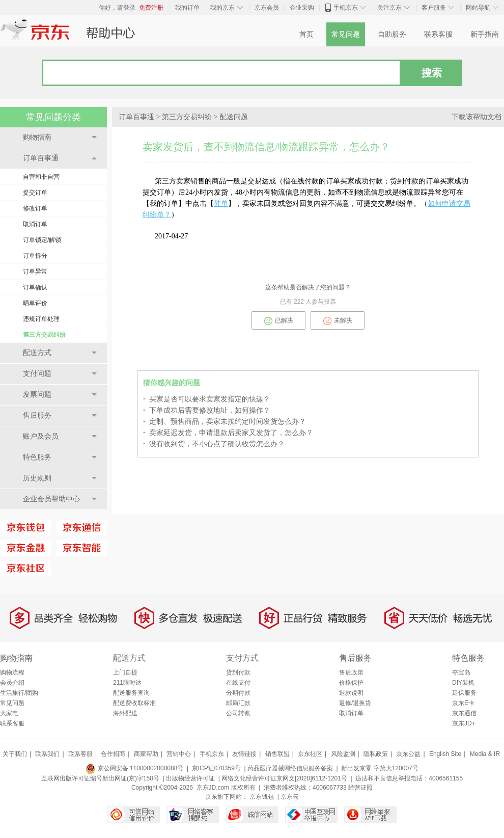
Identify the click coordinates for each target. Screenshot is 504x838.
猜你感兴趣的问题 (172, 383)
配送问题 (234, 117)
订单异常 (35, 272)
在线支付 (238, 683)
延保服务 (464, 693)
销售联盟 (277, 754)
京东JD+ (464, 723)
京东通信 (464, 713)
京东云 (290, 797)
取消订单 (35, 224)
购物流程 (12, 672)
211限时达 (127, 683)
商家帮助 (146, 754)
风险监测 (343, 754)
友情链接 (244, 754)
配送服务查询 (131, 693)
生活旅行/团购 (19, 693)
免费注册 (151, 8)
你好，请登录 (117, 8)
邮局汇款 (238, 703)
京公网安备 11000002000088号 (134, 768)
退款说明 (351, 693)
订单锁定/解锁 (42, 240)
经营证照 (360, 788)
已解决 (279, 321)
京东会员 (267, 8)
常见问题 (346, 34)
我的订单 (187, 8)
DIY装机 (463, 683)
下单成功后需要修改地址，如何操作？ (207, 410)
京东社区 (310, 754)
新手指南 (485, 34)
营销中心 (179, 754)
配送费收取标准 (134, 703)
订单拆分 (35, 256)
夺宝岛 (461, 672)
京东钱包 (262, 797)
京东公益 (408, 754)
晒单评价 (35, 303)
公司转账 (238, 713)
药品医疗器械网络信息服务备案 (290, 768)
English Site (445, 754)
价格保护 (351, 683)
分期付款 (238, 693)
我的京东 (222, 8)
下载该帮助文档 (477, 117)
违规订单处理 (41, 319)
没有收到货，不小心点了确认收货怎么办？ (214, 444)
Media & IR (485, 754)
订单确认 (35, 287)
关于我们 (15, 754)
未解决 (338, 321)
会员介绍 (12, 683)
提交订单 (35, 193)
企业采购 (302, 8)
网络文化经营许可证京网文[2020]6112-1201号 (284, 778)
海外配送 (125, 713)
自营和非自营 (41, 177)
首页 (306, 34)
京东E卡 (463, 703)
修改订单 (35, 208)
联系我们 (47, 754)
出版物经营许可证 (190, 778)
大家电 (9, 713)
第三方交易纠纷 (44, 335)
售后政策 (351, 672)
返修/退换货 (355, 703)
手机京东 (346, 8)
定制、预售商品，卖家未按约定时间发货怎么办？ (225, 421)
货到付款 (238, 672)
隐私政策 (376, 754)
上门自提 (125, 672)
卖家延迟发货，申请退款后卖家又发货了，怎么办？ (228, 432)
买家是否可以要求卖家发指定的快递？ (207, 399)
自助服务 (392, 34)
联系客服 (438, 34)
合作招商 (113, 754)
